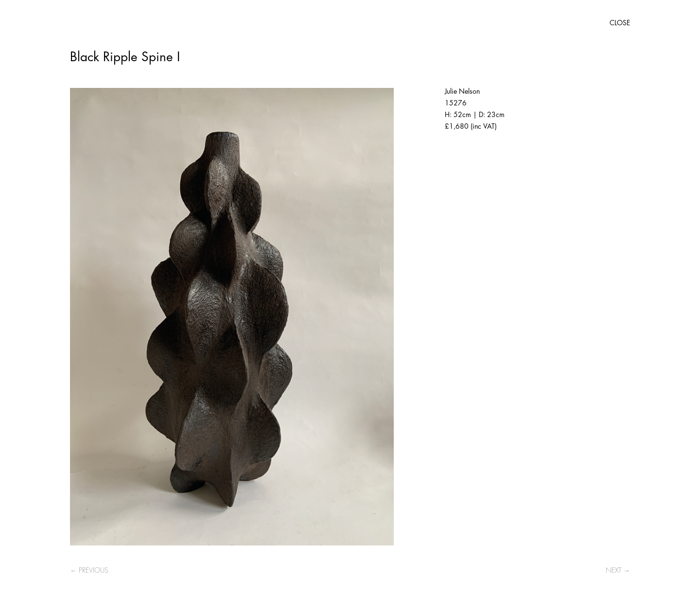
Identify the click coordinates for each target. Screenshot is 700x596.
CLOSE (620, 23)
